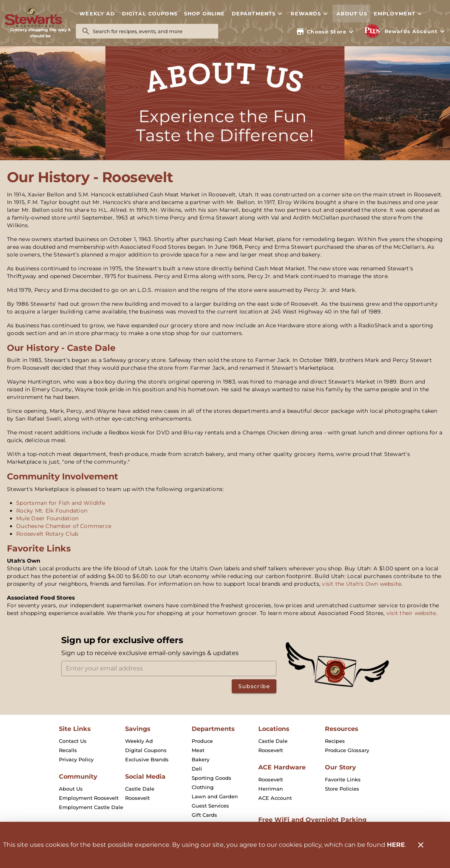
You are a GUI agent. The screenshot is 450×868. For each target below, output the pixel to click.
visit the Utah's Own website (361, 584)
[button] (258, 13)
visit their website (411, 613)
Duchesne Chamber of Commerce (64, 526)
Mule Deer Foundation (47, 518)
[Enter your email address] (171, 669)
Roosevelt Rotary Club (47, 534)
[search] (152, 31)
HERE (396, 845)
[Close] (421, 845)
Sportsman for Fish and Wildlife (61, 503)
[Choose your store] (326, 32)
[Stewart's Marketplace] (40, 17)
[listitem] (73, 741)
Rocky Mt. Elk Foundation (52, 511)
